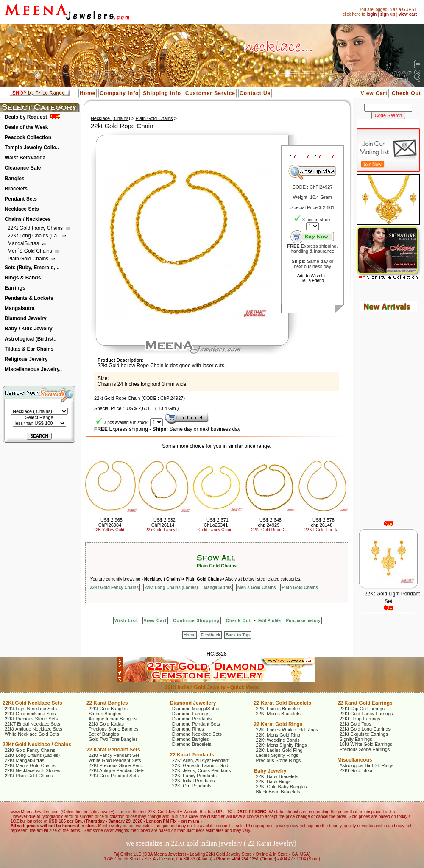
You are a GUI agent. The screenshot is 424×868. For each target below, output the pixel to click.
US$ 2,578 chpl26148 (323, 522)
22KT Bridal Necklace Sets (32, 724)
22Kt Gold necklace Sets (30, 714)
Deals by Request (26, 117)
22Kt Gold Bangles (108, 709)
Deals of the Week (26, 127)
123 (312, 226)
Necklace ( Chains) (110, 118)
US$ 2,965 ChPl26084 (110, 522)
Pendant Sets (21, 199)
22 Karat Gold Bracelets (283, 703)
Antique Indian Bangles (113, 719)
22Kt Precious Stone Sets (31, 719)
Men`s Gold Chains (31, 251)
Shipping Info (162, 93)
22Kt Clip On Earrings (362, 709)
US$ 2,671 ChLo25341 (216, 522)
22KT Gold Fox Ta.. (323, 530)
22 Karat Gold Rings (278, 724)
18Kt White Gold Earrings (366, 744)
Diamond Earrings (191, 714)
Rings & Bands (23, 278)
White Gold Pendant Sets (115, 760)
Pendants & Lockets (29, 298)
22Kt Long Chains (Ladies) (171, 588)
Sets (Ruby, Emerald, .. (32, 268)
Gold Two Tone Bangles (113, 739)
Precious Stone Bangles (113, 729)
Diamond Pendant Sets (196, 724)
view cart (408, 14)
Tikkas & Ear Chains (29, 349)
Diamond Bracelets (192, 744)
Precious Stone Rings (279, 760)
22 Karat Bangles (107, 703)
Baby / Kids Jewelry (29, 329)
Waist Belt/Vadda (25, 158)
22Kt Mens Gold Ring (278, 735)
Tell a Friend (312, 280)
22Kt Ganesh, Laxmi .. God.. (202, 765)
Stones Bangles (105, 714)
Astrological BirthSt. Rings (367, 765)
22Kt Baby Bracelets (277, 776)
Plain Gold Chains (29, 259)
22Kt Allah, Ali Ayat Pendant (201, 760)
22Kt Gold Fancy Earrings (366, 714)
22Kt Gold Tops (356, 724)
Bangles (15, 179)
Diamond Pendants (192, 719)
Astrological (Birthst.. (31, 339)
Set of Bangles (104, 734)
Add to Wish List (312, 276)
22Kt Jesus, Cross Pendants (202, 770)
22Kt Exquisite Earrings (364, 734)
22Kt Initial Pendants (194, 781)
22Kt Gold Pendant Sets (114, 776)
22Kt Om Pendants (192, 786)
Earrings (15, 288)
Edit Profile (269, 621)
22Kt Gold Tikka (356, 770)
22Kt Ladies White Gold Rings (287, 730)
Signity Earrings (356, 739)
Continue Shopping (196, 621)
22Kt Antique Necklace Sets (33, 729)
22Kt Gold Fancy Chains (36, 228)
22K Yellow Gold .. (110, 530)
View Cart (374, 93)
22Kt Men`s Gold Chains (30, 765)
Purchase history (303, 621)
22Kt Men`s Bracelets (278, 714)
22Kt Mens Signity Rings (282, 745)
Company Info (119, 93)
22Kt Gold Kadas (106, 724)
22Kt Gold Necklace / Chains (37, 745)
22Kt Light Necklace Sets (31, 709)
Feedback (211, 635)
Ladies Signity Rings (277, 755)
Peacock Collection (28, 137)
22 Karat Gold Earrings (365, 703)
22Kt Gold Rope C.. (270, 530)
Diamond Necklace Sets (197, 734)
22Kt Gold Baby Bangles (282, 787)
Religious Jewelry (26, 359)
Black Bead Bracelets (278, 792)
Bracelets (16, 189)
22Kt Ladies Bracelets (279, 709)
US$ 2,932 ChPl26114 (163, 522)
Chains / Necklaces (28, 219)
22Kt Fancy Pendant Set (114, 755)
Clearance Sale (23, 168)
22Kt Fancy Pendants (194, 776)
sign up (388, 14)
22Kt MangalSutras (25, 760)
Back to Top (237, 635)
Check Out (406, 93)
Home (88, 93)
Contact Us (255, 93)
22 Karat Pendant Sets (113, 750)
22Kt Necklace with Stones (32, 770)
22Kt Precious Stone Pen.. (116, 765)
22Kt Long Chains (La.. (34, 236)
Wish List (126, 621)
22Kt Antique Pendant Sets (117, 770)
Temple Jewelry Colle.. (32, 148)
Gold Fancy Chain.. (217, 530)
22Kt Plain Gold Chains (29, 776)
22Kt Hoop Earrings (360, 719)
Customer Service (210, 93)
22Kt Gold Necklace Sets (32, 703)
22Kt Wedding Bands (278, 740)
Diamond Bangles (191, 739)
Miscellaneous (355, 760)
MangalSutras (24, 243)
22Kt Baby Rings (273, 781)
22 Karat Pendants (192, 755)
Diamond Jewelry (26, 318)
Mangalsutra (20, 308)
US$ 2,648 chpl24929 (270, 522)
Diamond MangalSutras (197, 709)
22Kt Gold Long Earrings (365, 729)
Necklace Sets (22, 209)
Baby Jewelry (270, 771)
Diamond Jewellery (193, 703)
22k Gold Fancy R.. (164, 530)
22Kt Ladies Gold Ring (279, 750)
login (371, 14)
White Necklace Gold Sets (32, 734)
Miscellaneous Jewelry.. (33, 369)
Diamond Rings (188, 729)
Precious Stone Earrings (365, 749)
